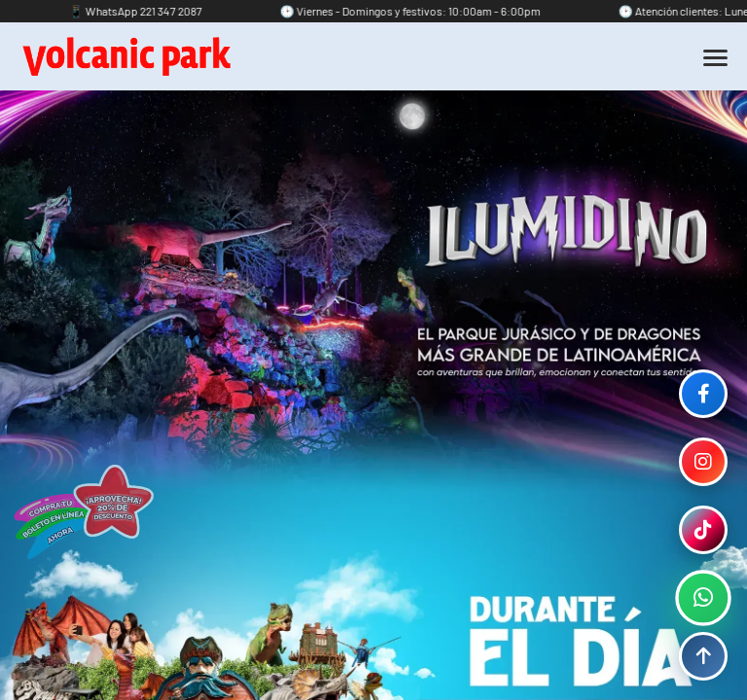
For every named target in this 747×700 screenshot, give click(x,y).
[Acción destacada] (83, 512)
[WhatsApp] (703, 597)
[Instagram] (703, 462)
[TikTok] (703, 530)
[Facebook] (703, 394)
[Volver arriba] (703, 656)
